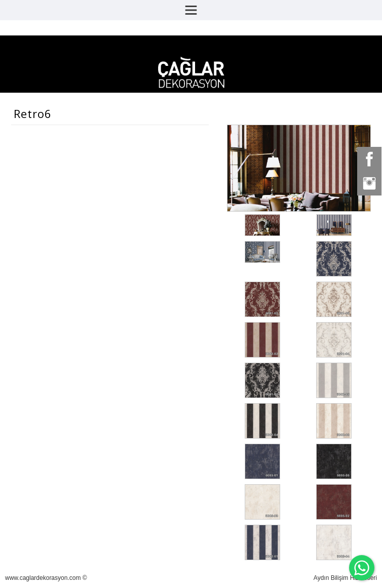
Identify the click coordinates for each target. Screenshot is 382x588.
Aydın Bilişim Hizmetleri (345, 578)
